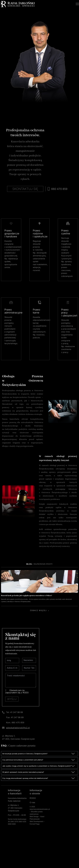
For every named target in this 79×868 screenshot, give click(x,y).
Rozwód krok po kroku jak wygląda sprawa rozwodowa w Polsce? (27, 622)
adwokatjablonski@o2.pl (18, 756)
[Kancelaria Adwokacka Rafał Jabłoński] (63, 834)
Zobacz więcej (38, 637)
